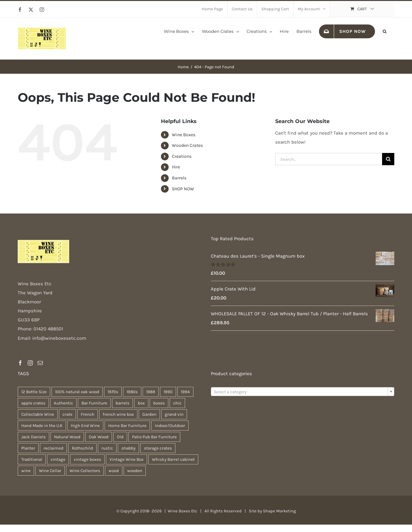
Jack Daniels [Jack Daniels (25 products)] (33, 437)
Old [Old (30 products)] (120, 437)
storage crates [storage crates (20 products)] (158, 448)
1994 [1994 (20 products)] (185, 392)
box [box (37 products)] (141, 403)
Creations (182, 156)
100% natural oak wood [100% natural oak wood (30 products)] (77, 392)
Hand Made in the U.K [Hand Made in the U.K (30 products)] (42, 426)
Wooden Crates (187, 145)
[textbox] (303, 392)
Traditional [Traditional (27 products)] (32, 459)
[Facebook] (20, 363)
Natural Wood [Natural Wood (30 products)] (67, 437)
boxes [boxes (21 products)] (159, 403)
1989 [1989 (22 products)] (151, 392)
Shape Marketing (279, 511)
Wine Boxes (184, 135)
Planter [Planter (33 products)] (28, 448)
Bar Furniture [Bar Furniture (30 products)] (94, 403)
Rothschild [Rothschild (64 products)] (82, 448)
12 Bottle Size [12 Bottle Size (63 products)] (34, 392)
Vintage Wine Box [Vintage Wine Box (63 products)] (126, 459)
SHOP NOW (183, 189)
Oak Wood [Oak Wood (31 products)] (99, 437)
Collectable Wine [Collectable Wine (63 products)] (38, 414)
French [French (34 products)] (88, 414)
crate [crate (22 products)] (67, 414)
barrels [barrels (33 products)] (122, 403)
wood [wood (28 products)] (114, 471)
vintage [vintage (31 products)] (58, 459)
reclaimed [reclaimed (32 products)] (53, 448)
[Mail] (40, 363)
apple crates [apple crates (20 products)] (33, 403)
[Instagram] (30, 363)
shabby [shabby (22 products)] (128, 448)
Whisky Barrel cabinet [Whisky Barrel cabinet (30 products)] (173, 459)
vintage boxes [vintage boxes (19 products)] (87, 459)
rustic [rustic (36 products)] (107, 448)
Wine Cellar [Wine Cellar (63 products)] (50, 471)
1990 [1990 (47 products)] (168, 392)
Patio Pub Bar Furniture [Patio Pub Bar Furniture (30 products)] (154, 437)
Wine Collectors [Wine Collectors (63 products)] (85, 471)
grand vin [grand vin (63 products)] (174, 414)
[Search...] (329, 159)
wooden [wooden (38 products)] (135, 471)
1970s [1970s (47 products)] (113, 392)
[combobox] (303, 392)
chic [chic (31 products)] (177, 403)
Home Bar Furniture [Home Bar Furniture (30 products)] (127, 426)
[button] (385, 31)
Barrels (179, 178)
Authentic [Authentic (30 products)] (63, 403)
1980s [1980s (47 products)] (132, 392)
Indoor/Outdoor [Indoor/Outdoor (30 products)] (170, 426)
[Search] (388, 159)
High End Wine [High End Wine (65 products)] (85, 426)
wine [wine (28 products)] (26, 471)
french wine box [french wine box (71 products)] (118, 414)
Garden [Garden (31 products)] (149, 414)
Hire (176, 167)
